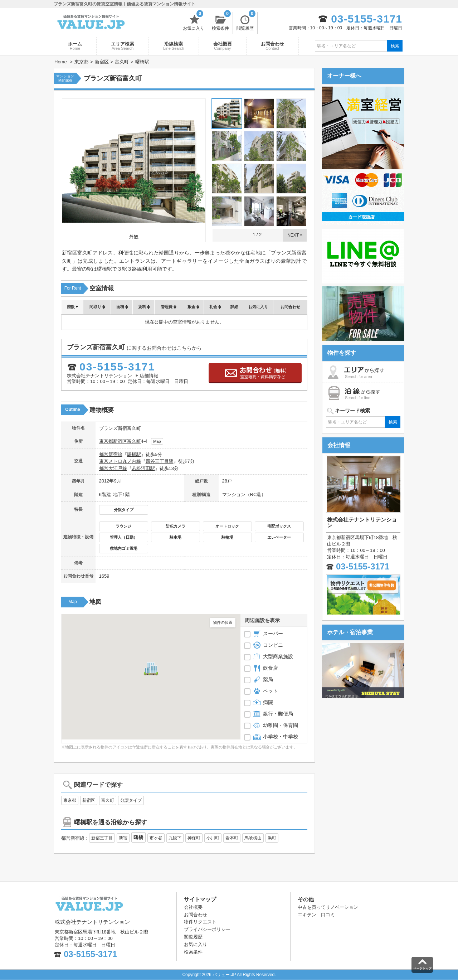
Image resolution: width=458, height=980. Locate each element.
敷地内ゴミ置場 (124, 548)
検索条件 (221, 21)
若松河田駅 (143, 468)
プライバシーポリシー (207, 929)
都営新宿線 (111, 454)
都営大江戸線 (113, 468)
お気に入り (194, 21)
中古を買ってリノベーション (328, 907)
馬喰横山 (253, 838)
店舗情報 (149, 376)
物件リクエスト (200, 922)
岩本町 (232, 838)
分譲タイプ (124, 510)
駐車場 (176, 537)
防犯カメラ (176, 526)
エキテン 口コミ (316, 915)
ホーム (75, 46)
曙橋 (138, 837)
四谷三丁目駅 (160, 461)
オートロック (227, 526)
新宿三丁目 (102, 838)
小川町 (213, 838)
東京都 (106, 441)
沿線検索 (174, 46)
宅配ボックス (279, 526)
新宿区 (120, 441)
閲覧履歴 (246, 21)
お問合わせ (272, 46)
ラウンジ (123, 526)
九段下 (175, 838)
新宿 (123, 838)
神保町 (194, 838)
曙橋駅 (134, 454)
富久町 (134, 441)
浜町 (272, 838)
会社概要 (223, 46)
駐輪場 (227, 537)
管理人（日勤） (124, 537)
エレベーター (279, 537)
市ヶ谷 (156, 838)
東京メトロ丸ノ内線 (120, 461)
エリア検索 (123, 46)
